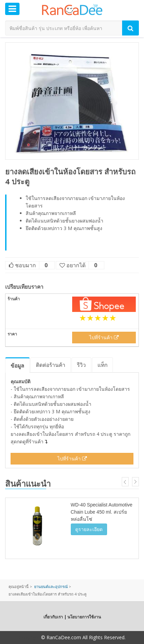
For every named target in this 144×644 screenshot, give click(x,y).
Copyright (29, 637)
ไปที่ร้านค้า (104, 337)
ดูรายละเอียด (89, 529)
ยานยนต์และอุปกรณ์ (51, 586)
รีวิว (81, 365)
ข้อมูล (17, 366)
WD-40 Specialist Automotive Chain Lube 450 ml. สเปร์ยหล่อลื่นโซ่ (102, 512)
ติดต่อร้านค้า (51, 365)
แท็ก (102, 365)
